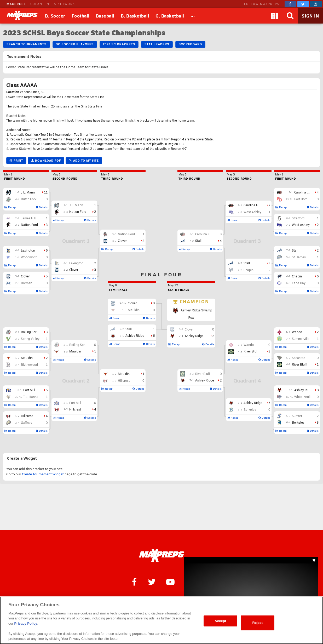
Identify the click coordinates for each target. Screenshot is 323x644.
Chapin (297, 276)
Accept (220, 621)
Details (42, 207)
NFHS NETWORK (61, 4)
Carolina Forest (305, 192)
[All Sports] (193, 16)
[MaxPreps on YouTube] (170, 582)
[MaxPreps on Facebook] (290, 4)
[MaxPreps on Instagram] (316, 4)
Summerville (301, 339)
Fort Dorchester (305, 199)
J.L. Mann (28, 192)
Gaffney (27, 423)
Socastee (299, 358)
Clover (25, 276)
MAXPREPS (16, 4)
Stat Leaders (157, 44)
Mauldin (27, 358)
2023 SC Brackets (119, 44)
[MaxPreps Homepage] (162, 555)
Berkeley (298, 422)
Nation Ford (29, 225)
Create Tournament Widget (43, 474)
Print (16, 160)
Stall (295, 250)
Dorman (27, 283)
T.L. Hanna (31, 397)
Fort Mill (29, 390)
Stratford (298, 218)
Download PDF (46, 160)
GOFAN (36, 4)
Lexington (28, 250)
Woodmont (29, 257)
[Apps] (274, 16)
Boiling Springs (32, 332)
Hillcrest (27, 416)
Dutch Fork (29, 199)
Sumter (297, 416)
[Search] (290, 16)
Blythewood (29, 364)
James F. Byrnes (33, 218)
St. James (299, 257)
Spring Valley (30, 339)
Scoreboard (190, 44)
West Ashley (301, 225)
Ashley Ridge (304, 390)
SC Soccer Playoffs (75, 44)
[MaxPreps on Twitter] (303, 4)
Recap (10, 207)
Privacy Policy (26, 623)
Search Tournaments (27, 44)
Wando (297, 332)
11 (46, 192)
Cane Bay (299, 283)
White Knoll (302, 397)
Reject (257, 623)
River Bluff (299, 364)
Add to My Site (84, 160)
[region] (161, 620)
